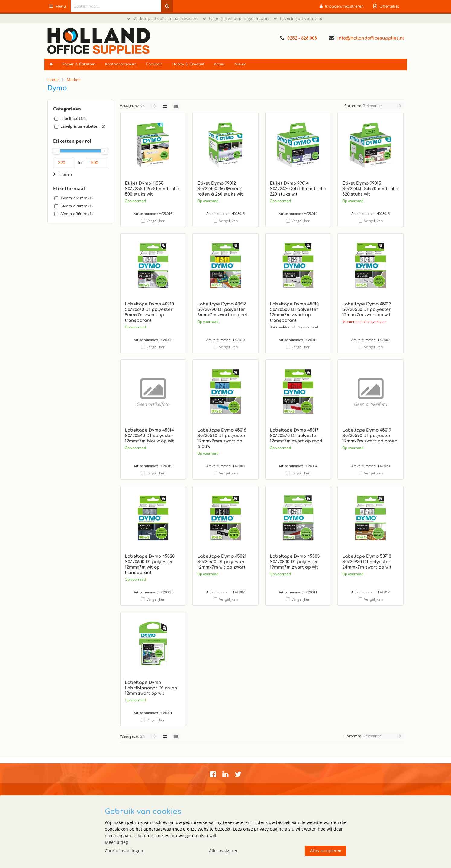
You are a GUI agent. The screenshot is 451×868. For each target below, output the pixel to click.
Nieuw (240, 64)
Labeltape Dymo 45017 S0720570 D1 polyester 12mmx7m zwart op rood (296, 436)
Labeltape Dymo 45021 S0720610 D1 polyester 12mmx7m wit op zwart (222, 562)
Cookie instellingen (124, 851)
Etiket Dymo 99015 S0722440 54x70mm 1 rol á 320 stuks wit (370, 189)
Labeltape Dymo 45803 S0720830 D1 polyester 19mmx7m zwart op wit (295, 562)
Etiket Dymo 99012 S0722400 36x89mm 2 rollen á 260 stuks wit (220, 189)
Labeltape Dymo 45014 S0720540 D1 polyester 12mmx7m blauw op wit (149, 436)
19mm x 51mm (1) (77, 198)
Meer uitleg (116, 842)
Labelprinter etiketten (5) (83, 126)
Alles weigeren (224, 851)
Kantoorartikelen (121, 64)
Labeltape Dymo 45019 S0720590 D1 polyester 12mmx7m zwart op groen (370, 436)
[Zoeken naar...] (167, 6)
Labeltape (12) (73, 118)
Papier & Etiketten (79, 64)
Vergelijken (156, 221)
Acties (219, 64)
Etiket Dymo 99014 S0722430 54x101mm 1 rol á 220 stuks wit (298, 189)
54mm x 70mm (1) (77, 206)
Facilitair (154, 64)
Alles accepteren (326, 851)
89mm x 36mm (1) (77, 214)
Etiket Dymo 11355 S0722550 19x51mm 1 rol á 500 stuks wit (152, 189)
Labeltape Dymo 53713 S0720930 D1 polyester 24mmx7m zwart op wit (367, 562)
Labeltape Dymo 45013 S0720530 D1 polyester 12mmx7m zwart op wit (367, 310)
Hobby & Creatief (188, 64)
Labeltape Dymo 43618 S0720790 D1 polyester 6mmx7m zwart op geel (222, 310)
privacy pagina (269, 829)
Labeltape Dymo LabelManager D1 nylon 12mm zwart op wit (151, 688)
